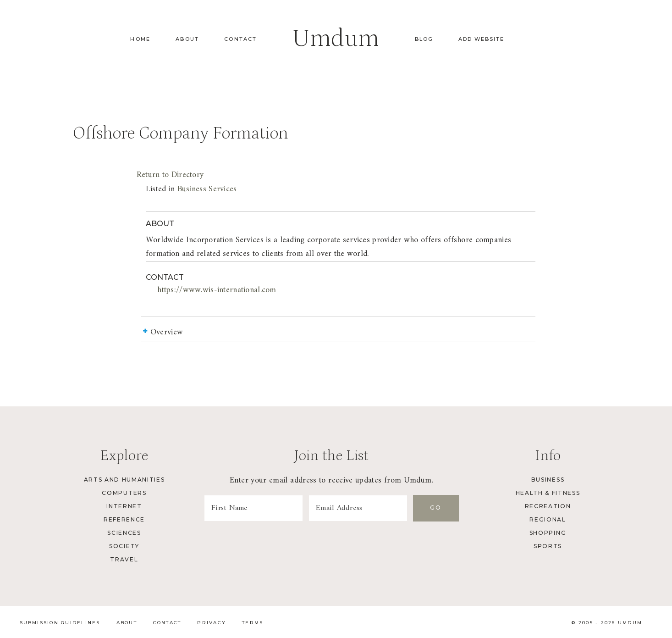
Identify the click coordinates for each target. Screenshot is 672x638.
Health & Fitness (548, 493)
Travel (124, 559)
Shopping (548, 533)
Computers (124, 493)
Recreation (548, 506)
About (187, 39)
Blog (424, 39)
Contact (240, 39)
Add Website (481, 39)
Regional (548, 519)
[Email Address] (358, 508)
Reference (124, 519)
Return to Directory (170, 175)
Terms (253, 623)
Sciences (124, 533)
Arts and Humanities (124, 480)
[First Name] (253, 508)
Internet (124, 506)
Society (124, 546)
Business (548, 480)
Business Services (207, 189)
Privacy (212, 623)
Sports (548, 546)
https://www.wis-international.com (217, 290)
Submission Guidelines (60, 623)
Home (140, 39)
